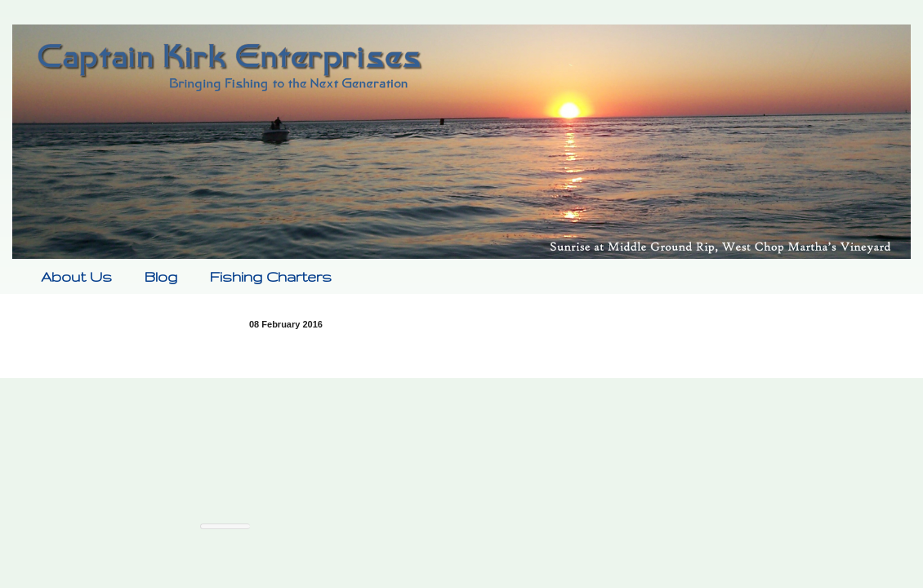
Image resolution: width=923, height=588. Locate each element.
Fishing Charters (271, 276)
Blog (161, 276)
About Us (76, 276)
